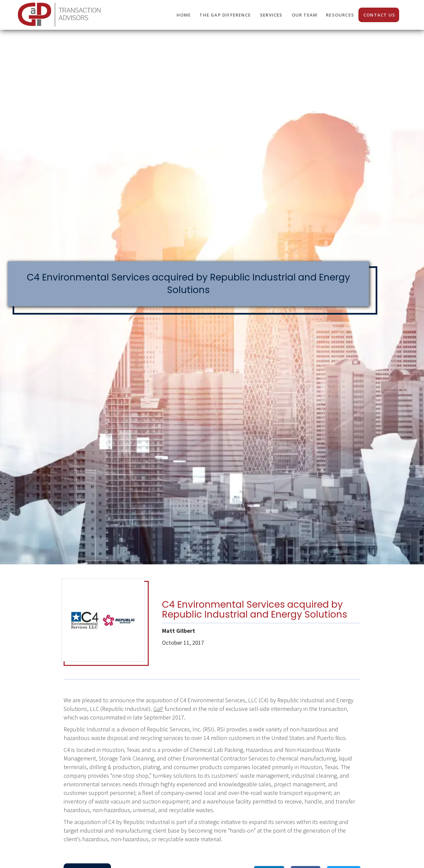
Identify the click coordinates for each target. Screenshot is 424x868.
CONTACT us (379, 15)
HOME (184, 15)
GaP (158, 709)
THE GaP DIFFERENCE (225, 15)
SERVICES (271, 15)
